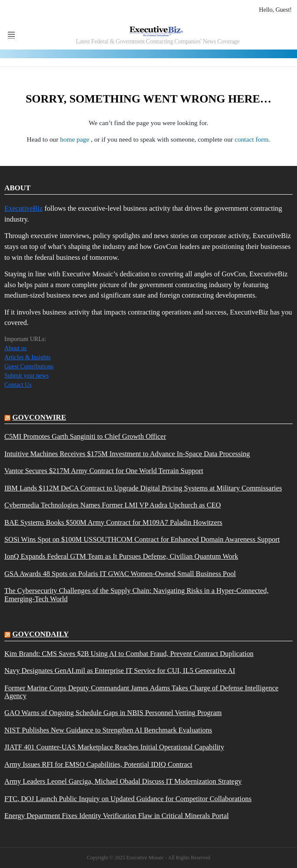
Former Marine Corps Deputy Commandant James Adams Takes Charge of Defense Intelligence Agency (141, 692)
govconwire (39, 417)
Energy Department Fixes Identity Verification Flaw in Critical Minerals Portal (117, 816)
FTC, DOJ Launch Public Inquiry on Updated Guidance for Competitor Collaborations (128, 799)
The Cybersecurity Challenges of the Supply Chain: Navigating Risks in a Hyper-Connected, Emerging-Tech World (137, 595)
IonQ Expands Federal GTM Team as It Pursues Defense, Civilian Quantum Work (121, 557)
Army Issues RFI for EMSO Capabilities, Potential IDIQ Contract (98, 765)
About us (15, 348)
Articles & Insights (28, 357)
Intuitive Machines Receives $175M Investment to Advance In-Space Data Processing (127, 454)
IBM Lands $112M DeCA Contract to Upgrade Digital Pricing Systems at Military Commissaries (143, 488)
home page (75, 139)
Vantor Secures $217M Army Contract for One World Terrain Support (104, 471)
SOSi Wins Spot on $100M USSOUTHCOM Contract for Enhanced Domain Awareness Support (142, 540)
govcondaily (40, 634)
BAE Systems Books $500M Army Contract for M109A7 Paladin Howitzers (113, 523)
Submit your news (27, 376)
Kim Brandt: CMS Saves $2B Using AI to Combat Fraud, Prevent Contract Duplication (129, 654)
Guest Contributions (29, 366)
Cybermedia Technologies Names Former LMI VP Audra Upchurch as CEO (113, 505)
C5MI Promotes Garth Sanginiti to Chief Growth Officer (85, 437)
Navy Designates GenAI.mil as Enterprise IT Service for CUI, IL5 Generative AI (120, 671)
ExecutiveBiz (23, 208)
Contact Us (18, 385)
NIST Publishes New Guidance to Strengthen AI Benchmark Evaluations (108, 730)
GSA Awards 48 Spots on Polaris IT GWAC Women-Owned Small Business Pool (120, 574)
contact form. (252, 139)
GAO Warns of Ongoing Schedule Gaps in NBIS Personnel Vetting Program (113, 713)
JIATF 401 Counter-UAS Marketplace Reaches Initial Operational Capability (114, 747)
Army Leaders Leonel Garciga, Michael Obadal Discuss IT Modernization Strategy (123, 782)
